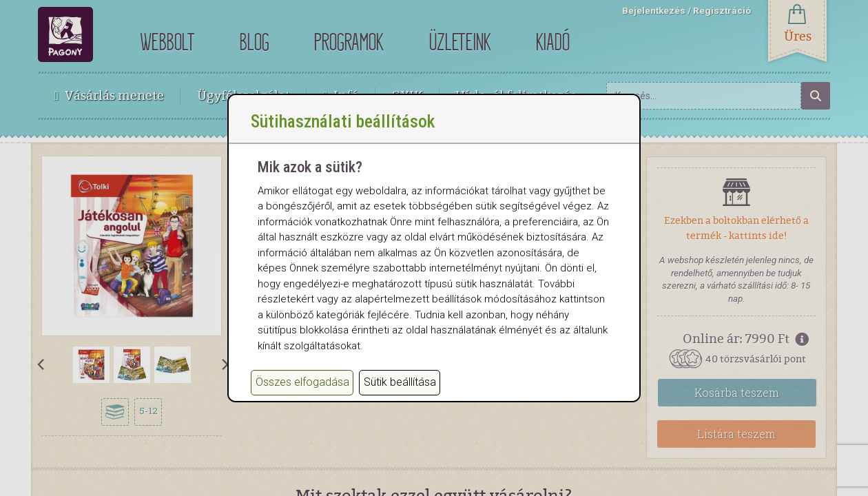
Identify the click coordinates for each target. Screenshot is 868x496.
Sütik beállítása (400, 401)
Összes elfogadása (302, 401)
